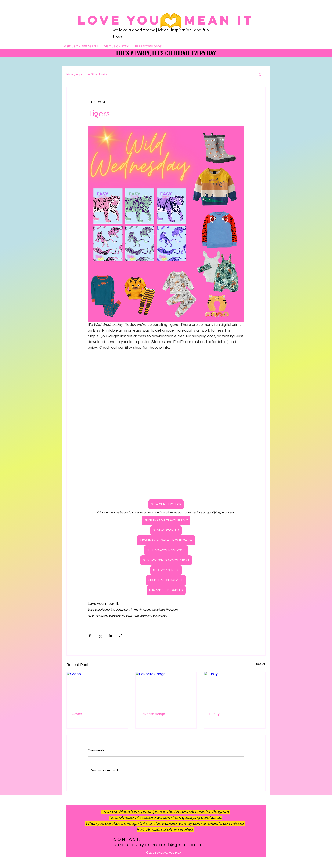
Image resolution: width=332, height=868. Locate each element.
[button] (260, 74)
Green (77, 714)
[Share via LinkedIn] (110, 636)
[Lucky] (235, 689)
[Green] (97, 689)
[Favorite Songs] (166, 689)
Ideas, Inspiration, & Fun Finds (86, 74)
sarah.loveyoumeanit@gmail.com (158, 845)
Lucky (214, 714)
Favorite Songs (153, 714)
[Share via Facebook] (90, 636)
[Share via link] (121, 636)
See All (261, 664)
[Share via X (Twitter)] (100, 636)
